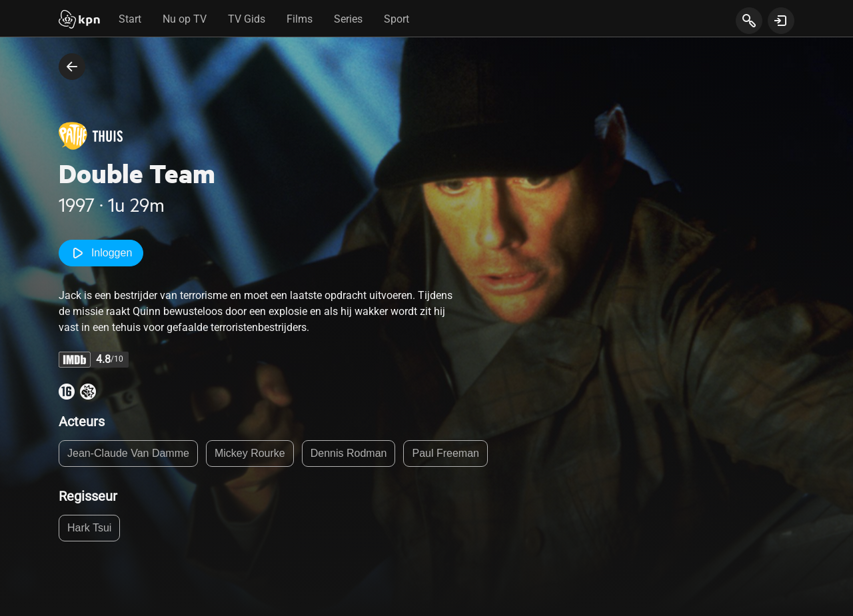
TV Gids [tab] (247, 19)
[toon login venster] (781, 21)
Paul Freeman (445, 453)
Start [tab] (130, 19)
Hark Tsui (89, 528)
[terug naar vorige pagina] (72, 67)
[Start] (79, 21)
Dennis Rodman (349, 453)
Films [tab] (300, 19)
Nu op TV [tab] (185, 19)
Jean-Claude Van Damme (128, 453)
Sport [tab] (397, 19)
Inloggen (101, 253)
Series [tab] (348, 19)
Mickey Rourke (250, 453)
